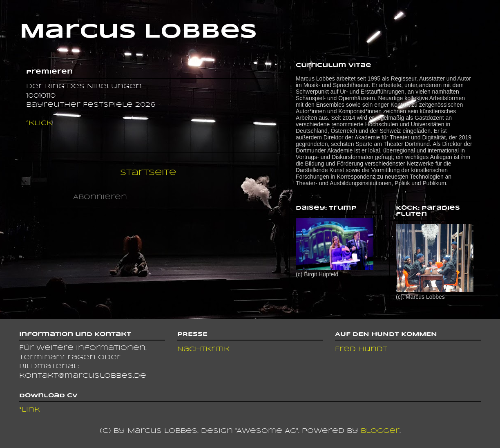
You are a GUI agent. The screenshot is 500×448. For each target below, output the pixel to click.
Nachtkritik (203, 349)
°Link (30, 410)
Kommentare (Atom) (176, 197)
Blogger (380, 431)
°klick (39, 123)
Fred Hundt (361, 349)
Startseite (148, 173)
